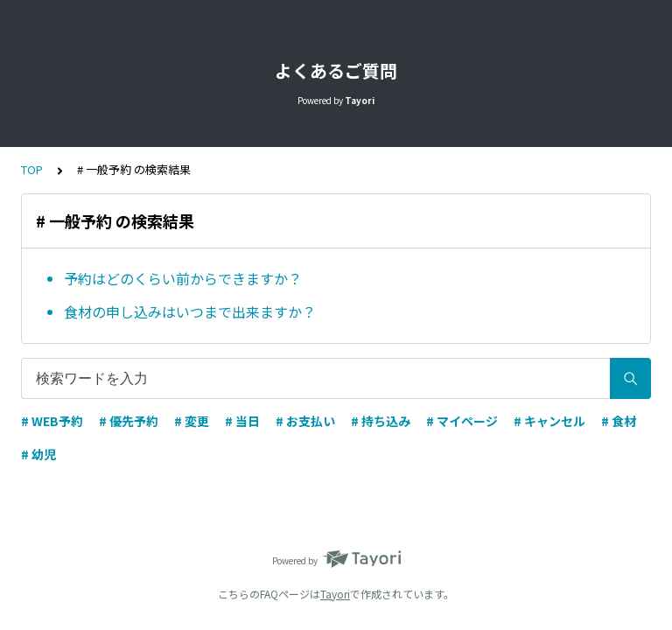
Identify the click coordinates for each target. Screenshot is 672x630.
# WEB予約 (52, 421)
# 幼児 (38, 454)
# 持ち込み (381, 421)
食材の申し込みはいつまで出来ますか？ (190, 311)
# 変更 (192, 421)
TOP (32, 169)
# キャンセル (549, 421)
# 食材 (619, 421)
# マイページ (462, 421)
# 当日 (242, 421)
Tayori (335, 594)
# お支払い (305, 421)
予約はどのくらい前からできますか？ (183, 278)
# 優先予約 (129, 421)
